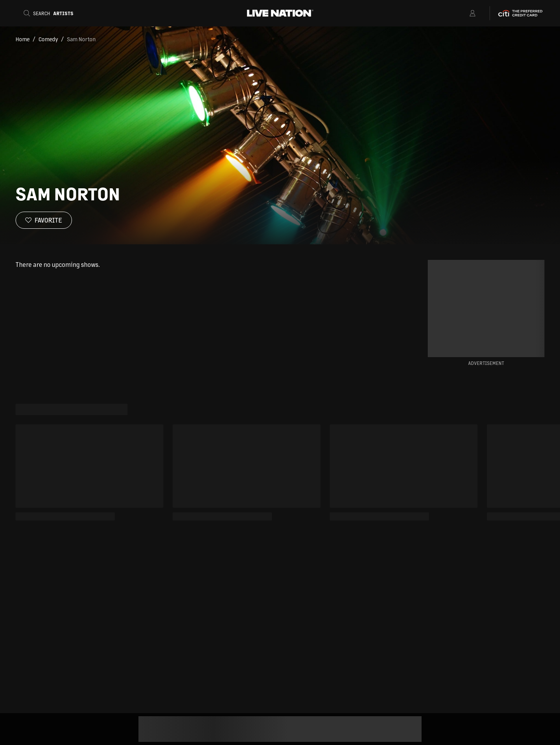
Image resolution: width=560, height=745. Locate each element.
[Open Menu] (463, 13)
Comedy (48, 39)
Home (23, 39)
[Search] (51, 13)
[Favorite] (44, 220)
